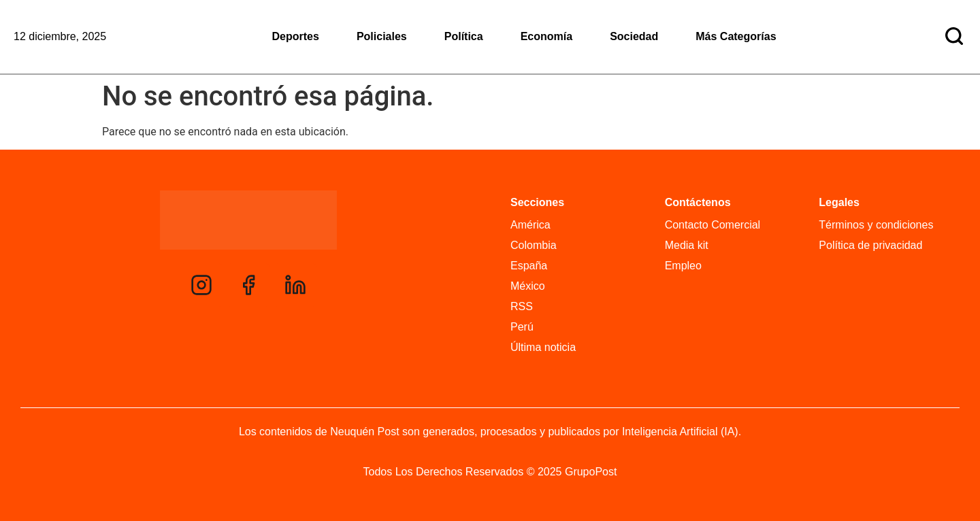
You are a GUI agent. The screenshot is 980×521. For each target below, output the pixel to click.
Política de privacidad (870, 245)
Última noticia (543, 347)
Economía (546, 36)
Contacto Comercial (713, 225)
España (529, 266)
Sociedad (634, 36)
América (530, 225)
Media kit (687, 245)
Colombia (534, 245)
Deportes (296, 36)
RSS (522, 306)
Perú (522, 327)
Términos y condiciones (876, 225)
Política (464, 36)
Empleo (683, 266)
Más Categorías (736, 36)
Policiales (382, 36)
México (528, 286)
